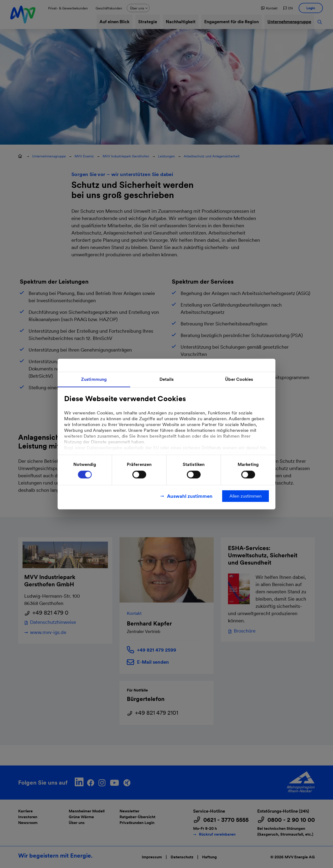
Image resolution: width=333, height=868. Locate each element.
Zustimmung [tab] (94, 379)
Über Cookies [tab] (239, 379)
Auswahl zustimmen (190, 496)
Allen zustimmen (246, 496)
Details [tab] (167, 379)
